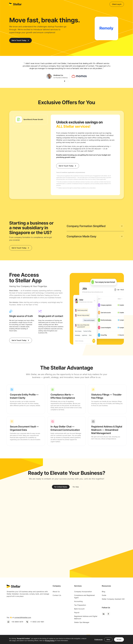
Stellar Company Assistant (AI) (113, 599)
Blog (103, 592)
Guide (104, 595)
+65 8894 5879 (17, 622)
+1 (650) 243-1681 (37, 622)
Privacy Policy (50, 641)
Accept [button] (119, 639)
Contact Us (57, 595)
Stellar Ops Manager (82, 622)
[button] (65, 81)
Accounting (78, 601)
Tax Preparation (80, 605)
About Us (56, 592)
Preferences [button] (99, 639)
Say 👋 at (19, 617)
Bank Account (79, 609)
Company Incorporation (83, 592)
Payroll (77, 613)
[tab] (30, 119)
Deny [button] (108, 639)
